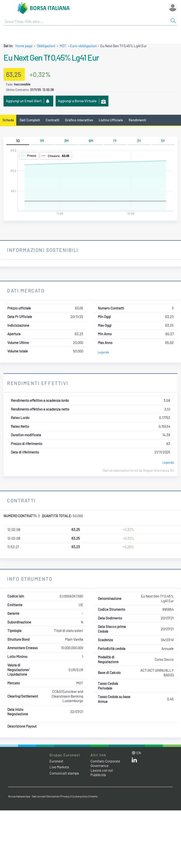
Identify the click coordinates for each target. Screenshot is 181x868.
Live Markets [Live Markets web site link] (59, 767)
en (139, 753)
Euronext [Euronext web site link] (56, 761)
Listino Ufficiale (111, 120)
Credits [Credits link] (93, 796)
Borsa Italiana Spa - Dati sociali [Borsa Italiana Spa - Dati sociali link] (27, 796)
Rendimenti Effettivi (38, 383)
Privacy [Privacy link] (65, 796)
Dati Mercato (26, 290)
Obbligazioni (46, 46)
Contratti (53, 120)
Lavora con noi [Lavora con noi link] (102, 770)
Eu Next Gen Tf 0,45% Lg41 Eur (51, 57)
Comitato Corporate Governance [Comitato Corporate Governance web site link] (105, 763)
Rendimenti (137, 120)
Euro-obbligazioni (83, 46)
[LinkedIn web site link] (134, 761)
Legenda (103, 352)
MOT (63, 46)
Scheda (8, 120)
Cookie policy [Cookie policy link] (79, 796)
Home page (24, 46)
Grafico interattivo (79, 120)
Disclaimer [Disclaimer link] (53, 796)
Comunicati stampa (64, 773)
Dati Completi (30, 120)
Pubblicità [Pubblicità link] (98, 775)
